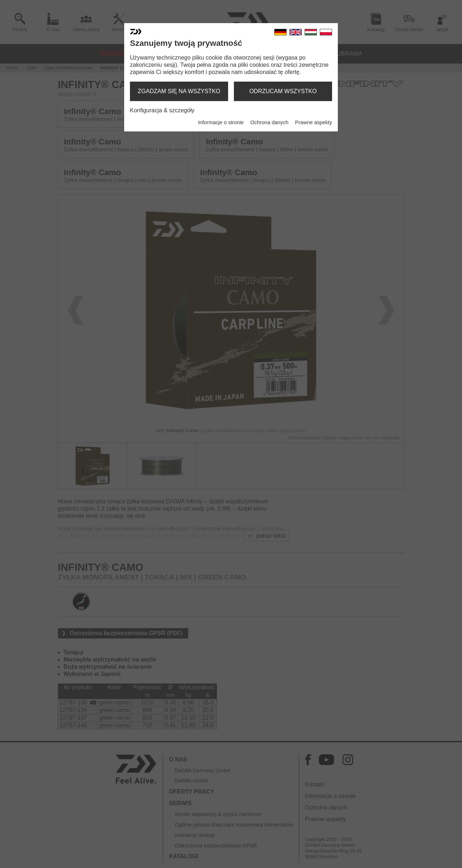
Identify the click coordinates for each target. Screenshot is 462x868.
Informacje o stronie (221, 122)
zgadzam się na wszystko (179, 91)
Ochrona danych (270, 122)
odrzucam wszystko (283, 91)
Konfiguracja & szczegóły (162, 110)
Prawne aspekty (314, 122)
